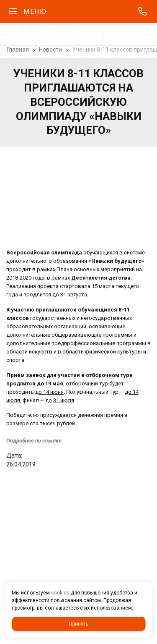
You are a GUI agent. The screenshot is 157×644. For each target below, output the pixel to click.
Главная (18, 50)
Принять (78, 624)
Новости (50, 50)
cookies (60, 593)
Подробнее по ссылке (34, 441)
